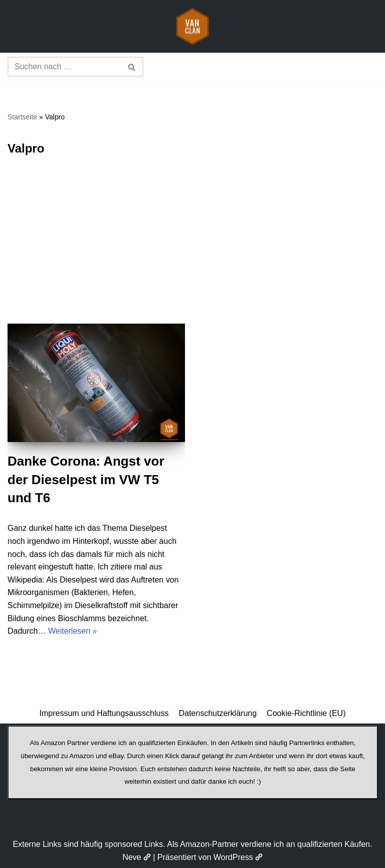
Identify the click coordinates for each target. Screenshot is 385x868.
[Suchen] (64, 67)
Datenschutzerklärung (218, 713)
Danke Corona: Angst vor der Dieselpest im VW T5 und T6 (86, 479)
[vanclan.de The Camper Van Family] (192, 26)
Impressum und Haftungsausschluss (104, 713)
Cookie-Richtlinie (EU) (306, 713)
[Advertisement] (192, 248)
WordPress (238, 857)
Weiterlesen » (73, 631)
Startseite (22, 117)
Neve (137, 857)
